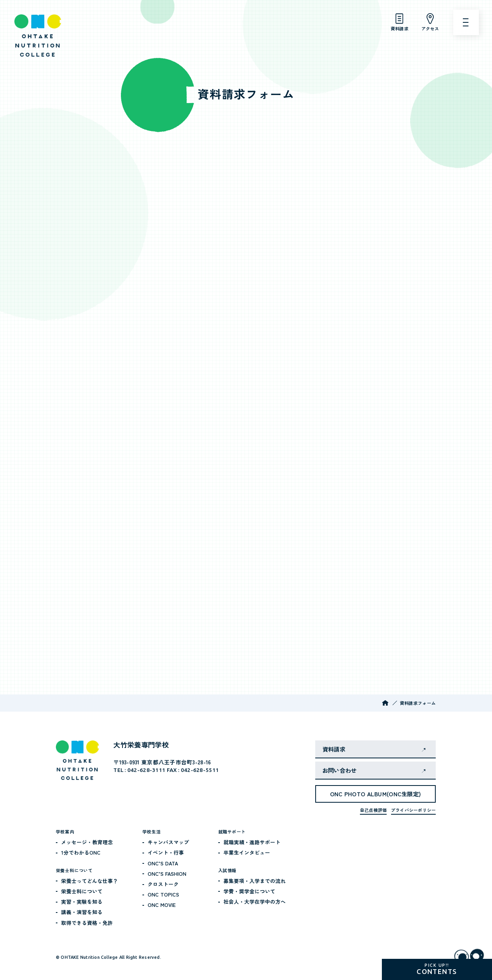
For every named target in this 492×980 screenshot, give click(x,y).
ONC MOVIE (162, 905)
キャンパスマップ (168, 842)
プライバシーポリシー (413, 810)
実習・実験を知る (82, 902)
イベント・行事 (166, 852)
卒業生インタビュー (247, 852)
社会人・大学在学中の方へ (255, 902)
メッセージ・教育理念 (87, 842)
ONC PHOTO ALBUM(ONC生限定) (376, 794)
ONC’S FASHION (167, 874)
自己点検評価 (373, 810)
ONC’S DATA (163, 863)
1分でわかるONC (81, 852)
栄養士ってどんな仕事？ (90, 881)
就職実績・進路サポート (252, 842)
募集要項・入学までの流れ (255, 881)
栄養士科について (82, 891)
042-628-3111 (146, 770)
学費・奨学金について (249, 891)
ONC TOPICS (163, 894)
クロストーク (163, 884)
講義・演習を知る (82, 912)
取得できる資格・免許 (87, 923)
